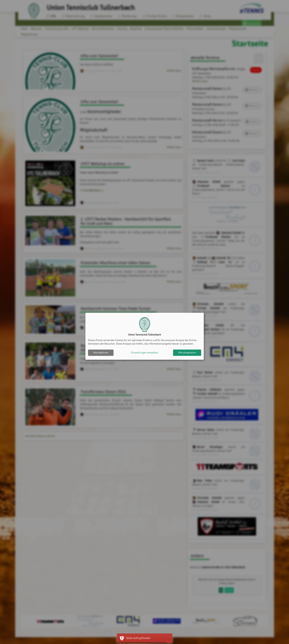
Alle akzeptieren (187, 353)
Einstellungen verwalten (145, 353)
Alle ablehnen (101, 353)
